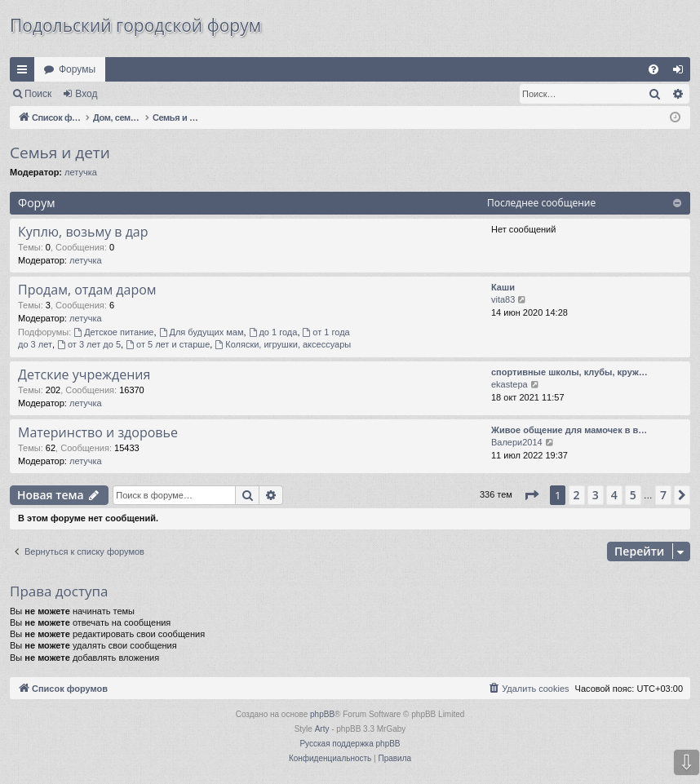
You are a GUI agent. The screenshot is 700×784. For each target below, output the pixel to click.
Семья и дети (60, 153)
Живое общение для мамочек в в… (569, 430)
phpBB (322, 714)
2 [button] (577, 495)
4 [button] (614, 495)
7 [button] (663, 495)
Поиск (38, 94)
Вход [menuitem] (682, 73)
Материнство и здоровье (98, 432)
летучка (81, 172)
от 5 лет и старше (168, 344)
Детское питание (113, 332)
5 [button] (633, 495)
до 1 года (273, 332)
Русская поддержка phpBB (350, 744)
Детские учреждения (84, 374)
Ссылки (25, 73)
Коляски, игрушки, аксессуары (283, 344)
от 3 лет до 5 (89, 344)
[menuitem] (653, 69)
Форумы (77, 69)
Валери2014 (517, 442)
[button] (531, 495)
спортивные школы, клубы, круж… (569, 372)
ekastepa (509, 384)
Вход (86, 94)
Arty (322, 729)
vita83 (503, 299)
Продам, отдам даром (87, 290)
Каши (503, 287)
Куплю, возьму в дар (83, 232)
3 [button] (596, 495)
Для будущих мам (202, 332)
